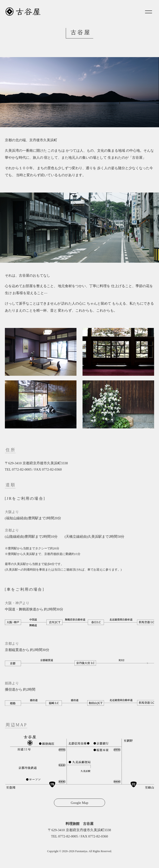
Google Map (79, 803)
